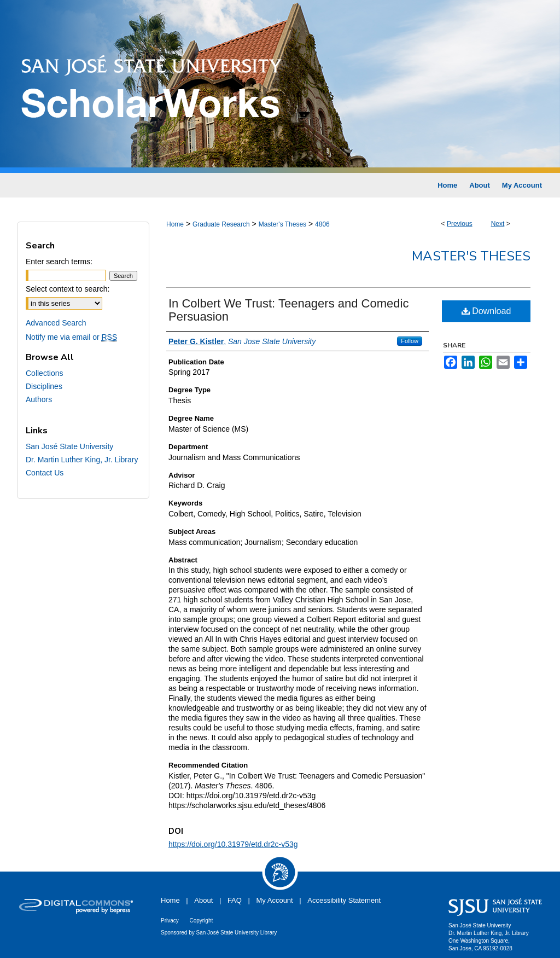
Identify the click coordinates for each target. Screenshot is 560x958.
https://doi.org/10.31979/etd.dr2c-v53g (233, 844)
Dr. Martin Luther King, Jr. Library (82, 460)
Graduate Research (221, 224)
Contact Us (45, 473)
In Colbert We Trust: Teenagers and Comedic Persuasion (288, 310)
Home (175, 224)
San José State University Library (237, 933)
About (203, 900)
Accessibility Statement (344, 900)
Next (498, 224)
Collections (44, 373)
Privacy (170, 921)
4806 (322, 224)
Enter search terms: (59, 262)
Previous (460, 224)
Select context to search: (68, 289)
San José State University (69, 446)
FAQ (235, 900)
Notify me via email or (71, 337)
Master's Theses (282, 224)
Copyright (201, 921)
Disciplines (44, 386)
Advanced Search (56, 323)
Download (486, 311)
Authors (39, 399)
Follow (410, 341)
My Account (275, 900)
